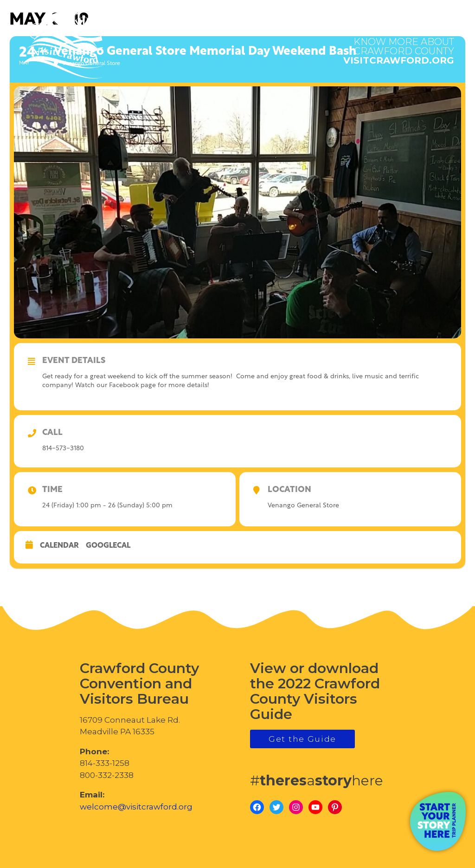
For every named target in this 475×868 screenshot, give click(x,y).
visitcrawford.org (399, 46)
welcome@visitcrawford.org (136, 807)
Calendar (59, 546)
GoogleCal (108, 546)
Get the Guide (302, 739)
